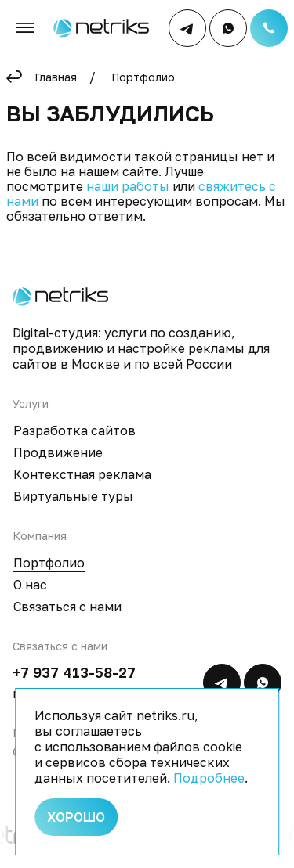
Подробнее (209, 778)
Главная (56, 77)
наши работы (128, 186)
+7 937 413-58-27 (74, 672)
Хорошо (76, 817)
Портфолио (143, 77)
